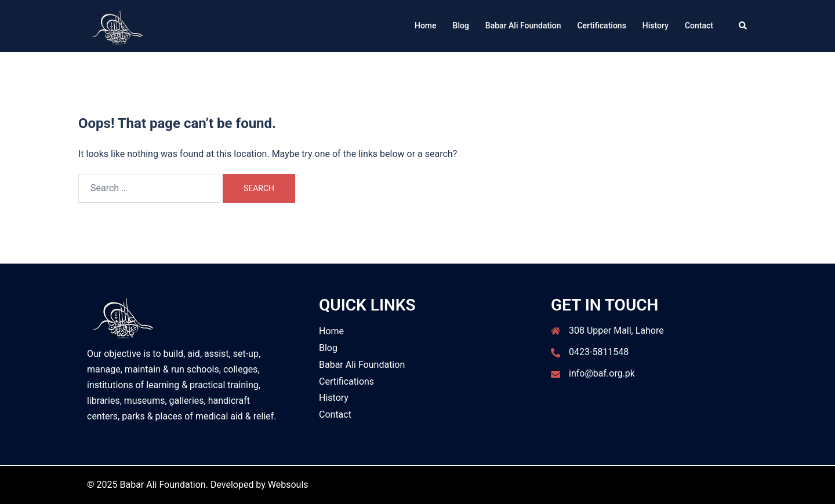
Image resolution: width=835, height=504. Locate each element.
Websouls (288, 485)
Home (426, 25)
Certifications (601, 25)
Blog (461, 25)
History (656, 25)
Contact (699, 25)
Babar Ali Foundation (523, 25)
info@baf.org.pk (602, 373)
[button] (743, 26)
